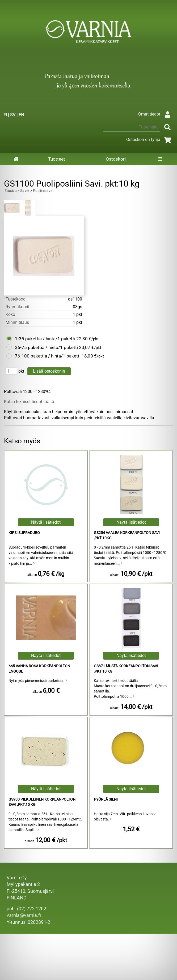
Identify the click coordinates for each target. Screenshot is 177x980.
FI (5, 115)
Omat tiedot (156, 114)
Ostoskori (116, 159)
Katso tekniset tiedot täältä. (30, 402)
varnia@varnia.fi (24, 915)
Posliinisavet (43, 191)
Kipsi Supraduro (24, 533)
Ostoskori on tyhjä (150, 140)
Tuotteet (57, 159)
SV (13, 115)
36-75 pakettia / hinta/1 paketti (46, 347)
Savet (25, 191)
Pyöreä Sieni (106, 799)
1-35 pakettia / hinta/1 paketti (45, 339)
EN (21, 115)
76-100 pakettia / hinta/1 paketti (48, 356)
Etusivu (11, 191)
